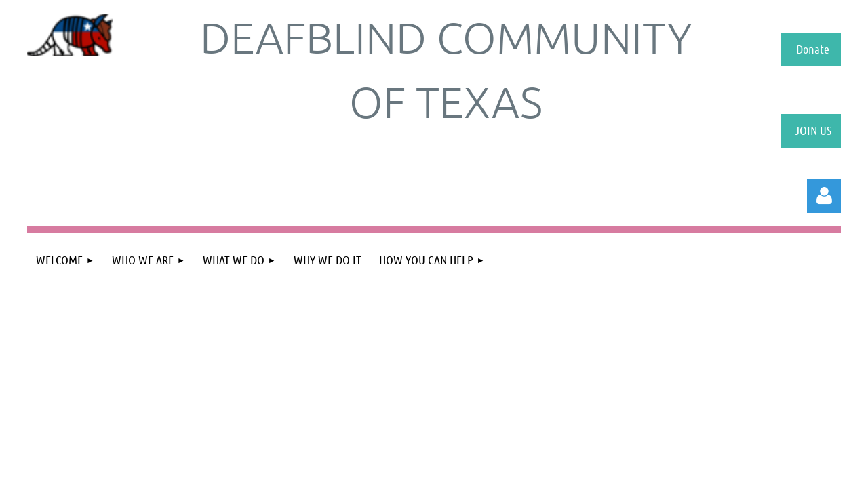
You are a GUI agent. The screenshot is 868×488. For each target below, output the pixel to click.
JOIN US (813, 130)
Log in (824, 196)
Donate (813, 49)
